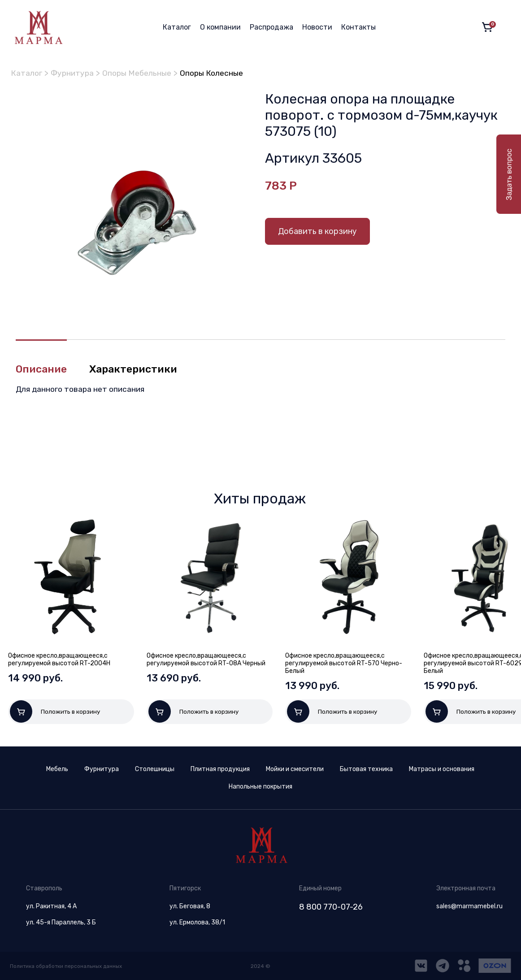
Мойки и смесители (295, 769)
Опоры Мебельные (140, 73)
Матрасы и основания (442, 769)
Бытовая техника (366, 769)
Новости (317, 27)
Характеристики (137, 369)
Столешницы (155, 769)
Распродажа (271, 27)
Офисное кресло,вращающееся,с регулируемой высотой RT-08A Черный (206, 659)
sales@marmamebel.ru (469, 906)
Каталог (177, 27)
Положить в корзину (55, 711)
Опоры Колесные (216, 73)
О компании (220, 27)
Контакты (358, 27)
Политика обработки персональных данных (67, 966)
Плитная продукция (220, 769)
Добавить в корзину (317, 231)
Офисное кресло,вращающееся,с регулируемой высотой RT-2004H (59, 659)
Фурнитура (74, 73)
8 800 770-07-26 (331, 907)
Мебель (57, 769)
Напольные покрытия (260, 787)
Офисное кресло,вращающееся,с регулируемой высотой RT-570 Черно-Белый (344, 663)
